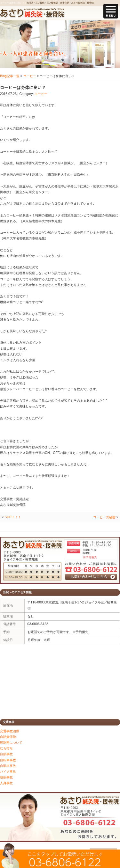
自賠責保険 (8, 737)
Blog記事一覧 (10, 76)
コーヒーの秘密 (104, 517)
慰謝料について (11, 743)
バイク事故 (8, 772)
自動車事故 (8, 766)
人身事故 (6, 783)
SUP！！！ (13, 517)
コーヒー (30, 76)
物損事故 (6, 777)
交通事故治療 (10, 731)
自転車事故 (8, 760)
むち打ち (6, 748)
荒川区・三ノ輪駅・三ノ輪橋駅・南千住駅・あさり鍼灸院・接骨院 (60, 3)
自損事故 (6, 754)
